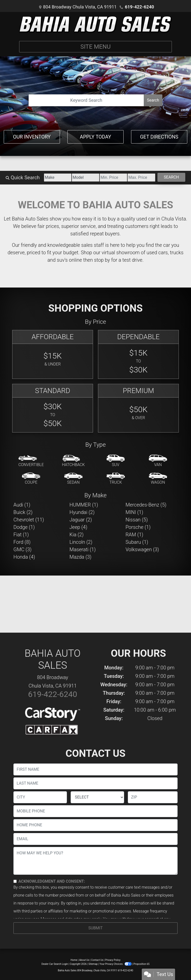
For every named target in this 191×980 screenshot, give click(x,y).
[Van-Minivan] (158, 461)
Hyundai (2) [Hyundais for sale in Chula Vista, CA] (82, 512)
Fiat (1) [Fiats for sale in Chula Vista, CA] (21, 535)
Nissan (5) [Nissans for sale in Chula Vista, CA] (137, 520)
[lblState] (97, 797)
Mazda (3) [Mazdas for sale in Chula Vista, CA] (80, 557)
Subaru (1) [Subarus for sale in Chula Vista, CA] (137, 542)
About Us (84, 960)
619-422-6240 (139, 7)
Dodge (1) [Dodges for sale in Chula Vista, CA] (24, 527)
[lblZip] (153, 797)
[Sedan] (73, 479)
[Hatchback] (73, 461)
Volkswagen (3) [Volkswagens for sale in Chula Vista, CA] (142, 549)
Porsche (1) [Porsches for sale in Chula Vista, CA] (138, 527)
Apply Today (95, 137)
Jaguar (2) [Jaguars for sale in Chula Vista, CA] (81, 520)
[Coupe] (31, 479)
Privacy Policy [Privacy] (113, 960)
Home (74, 960)
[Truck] (116, 479)
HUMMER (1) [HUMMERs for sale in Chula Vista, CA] (84, 505)
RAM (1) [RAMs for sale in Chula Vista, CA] (134, 535)
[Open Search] (86, 100)
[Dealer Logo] (95, 24)
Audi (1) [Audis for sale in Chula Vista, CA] (22, 505)
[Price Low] (113, 178)
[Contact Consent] (15, 881)
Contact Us (97, 960)
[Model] (86, 178)
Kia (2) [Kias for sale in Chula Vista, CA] (76, 535)
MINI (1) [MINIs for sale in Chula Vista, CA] (134, 512)
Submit (95, 928)
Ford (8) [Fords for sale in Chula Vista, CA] (22, 542)
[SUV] (116, 461)
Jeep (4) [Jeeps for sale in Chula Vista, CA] (78, 527)
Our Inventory (32, 137)
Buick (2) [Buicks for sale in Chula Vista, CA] (23, 512)
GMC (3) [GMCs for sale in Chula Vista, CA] (23, 549)
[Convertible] (31, 461)
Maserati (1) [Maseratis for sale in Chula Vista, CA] (82, 549)
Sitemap (93, 964)
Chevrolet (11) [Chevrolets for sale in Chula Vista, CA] (29, 520)
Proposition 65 (141, 964)
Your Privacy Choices (116, 964)
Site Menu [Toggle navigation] (95, 47)
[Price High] (141, 178)
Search (153, 100)
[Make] (58, 178)
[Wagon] (158, 479)
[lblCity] (40, 797)
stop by (102, 260)
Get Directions (159, 137)
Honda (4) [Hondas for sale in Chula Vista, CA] (24, 557)
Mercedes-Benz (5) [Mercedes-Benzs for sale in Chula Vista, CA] (146, 505)
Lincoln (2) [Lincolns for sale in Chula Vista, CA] (81, 542)
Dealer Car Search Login (55, 964)
